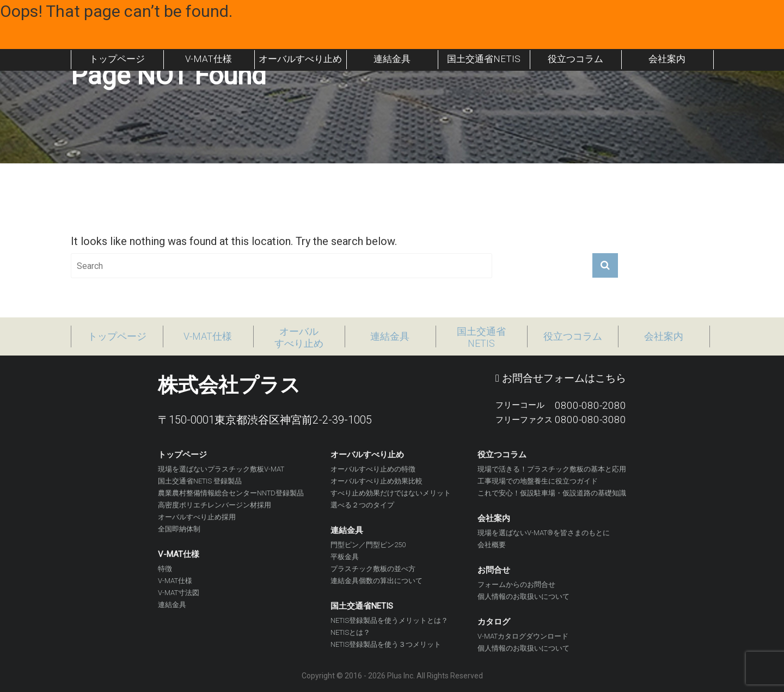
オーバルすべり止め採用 (197, 517)
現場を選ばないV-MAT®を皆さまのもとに (544, 533)
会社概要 (492, 545)
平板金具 (345, 557)
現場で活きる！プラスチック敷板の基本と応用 (552, 469)
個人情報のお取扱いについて (523, 596)
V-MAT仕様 (175, 581)
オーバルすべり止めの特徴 (373, 469)
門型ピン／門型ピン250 (368, 545)
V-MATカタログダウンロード (523, 636)
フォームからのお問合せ (516, 584)
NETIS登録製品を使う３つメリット (386, 644)
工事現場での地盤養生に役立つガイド (538, 481)
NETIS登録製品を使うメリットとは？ (389, 620)
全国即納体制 (179, 529)
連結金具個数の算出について (376, 581)
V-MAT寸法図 (179, 593)
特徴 (165, 569)
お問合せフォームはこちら (561, 378)
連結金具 (172, 605)
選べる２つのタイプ (362, 505)
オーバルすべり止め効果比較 (376, 481)
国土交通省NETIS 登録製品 (200, 481)
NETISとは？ (350, 632)
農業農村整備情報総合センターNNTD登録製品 (231, 493)
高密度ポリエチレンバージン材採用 (215, 505)
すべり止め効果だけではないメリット (391, 493)
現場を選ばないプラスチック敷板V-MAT (221, 469)
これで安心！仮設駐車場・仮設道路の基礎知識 (552, 493)
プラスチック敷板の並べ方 (373, 569)
